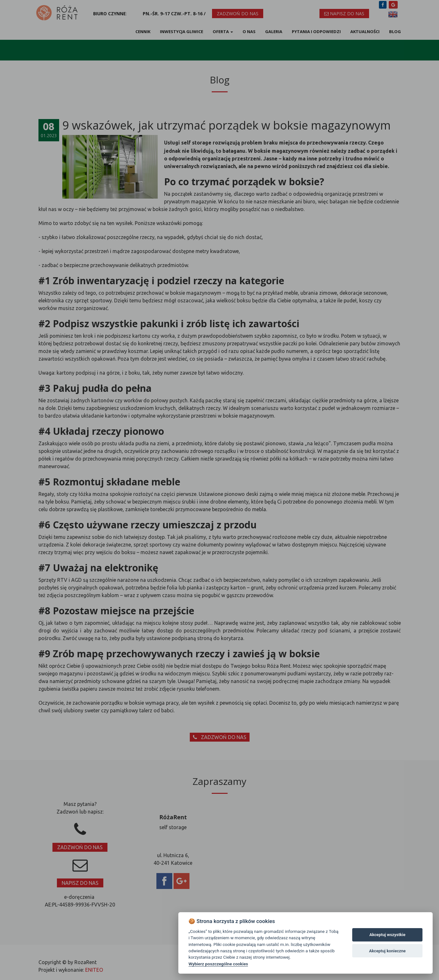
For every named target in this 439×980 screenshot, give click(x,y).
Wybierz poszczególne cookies (218, 964)
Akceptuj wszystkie (387, 935)
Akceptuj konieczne (387, 951)
